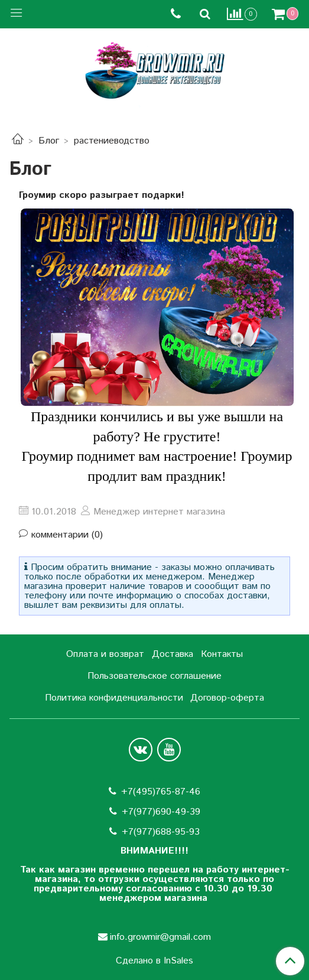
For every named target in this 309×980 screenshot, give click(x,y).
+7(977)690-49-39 (161, 812)
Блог (49, 141)
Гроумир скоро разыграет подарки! (102, 195)
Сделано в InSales (154, 961)
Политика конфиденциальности (114, 698)
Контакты (222, 654)
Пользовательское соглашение (154, 676)
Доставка (173, 654)
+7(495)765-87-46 (161, 792)
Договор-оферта (227, 698)
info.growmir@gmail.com (160, 937)
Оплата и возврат (105, 654)
